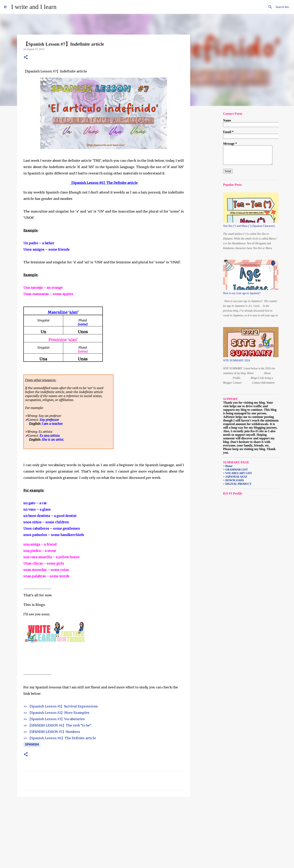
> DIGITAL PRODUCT (237, 484)
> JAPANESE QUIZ (235, 477)
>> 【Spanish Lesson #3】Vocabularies (54, 719)
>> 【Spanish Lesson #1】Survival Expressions (61, 706)
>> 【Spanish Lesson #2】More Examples (56, 713)
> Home (228, 466)
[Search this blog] (270, 7)
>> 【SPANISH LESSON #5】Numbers (52, 732)
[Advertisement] (104, 831)
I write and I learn (34, 7)
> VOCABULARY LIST (238, 473)
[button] (26, 57)
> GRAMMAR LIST (235, 470)
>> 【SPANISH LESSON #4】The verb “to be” (57, 725)
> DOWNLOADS (233, 480)
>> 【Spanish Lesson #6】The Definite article (60, 738)
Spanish (32, 744)
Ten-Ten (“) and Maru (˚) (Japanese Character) (249, 226)
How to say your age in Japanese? (242, 293)
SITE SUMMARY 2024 (237, 360)
